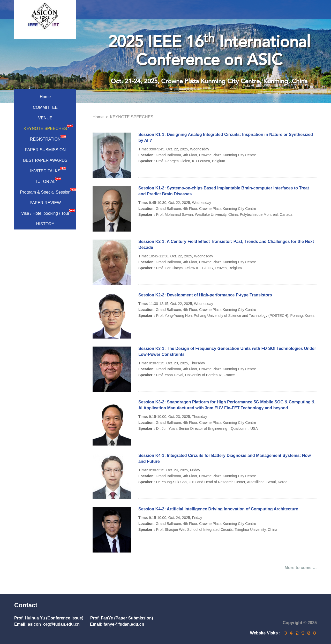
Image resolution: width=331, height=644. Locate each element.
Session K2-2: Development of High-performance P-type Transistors (205, 295)
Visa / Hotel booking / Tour (48, 212)
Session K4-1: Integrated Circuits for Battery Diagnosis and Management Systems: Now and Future (225, 458)
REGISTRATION (48, 138)
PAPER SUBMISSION (45, 150)
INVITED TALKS (48, 170)
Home (45, 97)
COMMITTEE (45, 107)
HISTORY (45, 224)
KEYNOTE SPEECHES (48, 127)
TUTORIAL (48, 180)
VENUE (45, 118)
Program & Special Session (48, 191)
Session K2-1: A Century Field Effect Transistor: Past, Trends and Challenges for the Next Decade (226, 244)
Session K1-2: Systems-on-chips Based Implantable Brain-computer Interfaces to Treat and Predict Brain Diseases (224, 191)
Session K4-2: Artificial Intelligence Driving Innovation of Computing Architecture (218, 509)
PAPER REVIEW (45, 203)
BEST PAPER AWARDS (45, 160)
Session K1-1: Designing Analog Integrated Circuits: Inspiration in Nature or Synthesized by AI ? (226, 137)
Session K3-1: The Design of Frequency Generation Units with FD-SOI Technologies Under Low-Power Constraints (227, 351)
